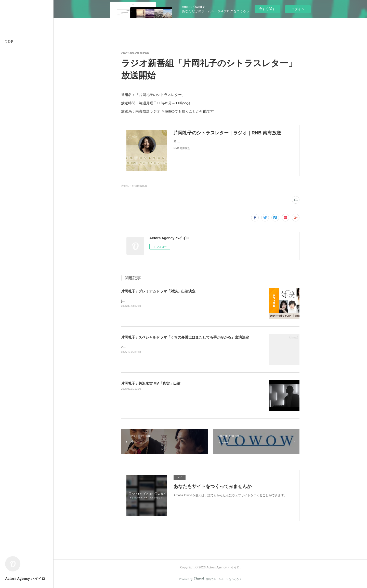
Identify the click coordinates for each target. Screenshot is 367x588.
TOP (9, 41)
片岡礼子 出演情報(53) (134, 186)
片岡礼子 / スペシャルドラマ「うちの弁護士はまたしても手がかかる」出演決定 (185, 337)
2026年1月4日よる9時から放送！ (144, 347)
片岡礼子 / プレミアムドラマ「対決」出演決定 (158, 291)
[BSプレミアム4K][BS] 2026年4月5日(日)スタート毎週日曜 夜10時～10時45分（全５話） (182, 301)
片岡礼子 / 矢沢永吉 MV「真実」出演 (151, 383)
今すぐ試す (267, 9)
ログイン (298, 9)
